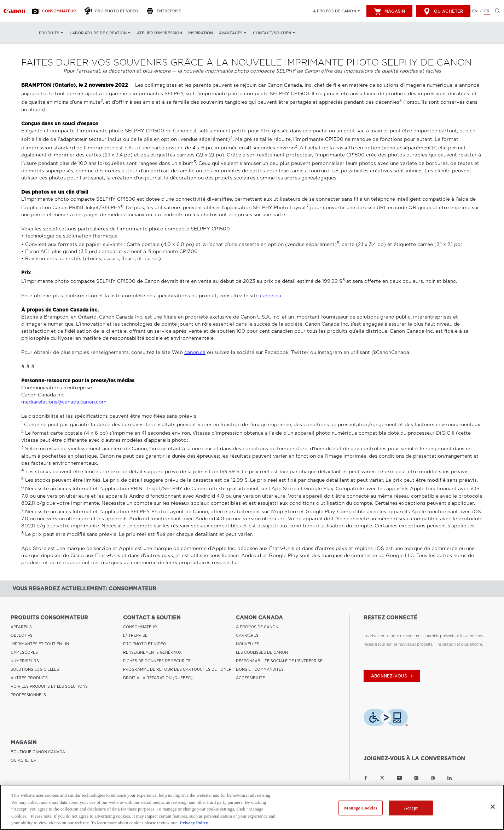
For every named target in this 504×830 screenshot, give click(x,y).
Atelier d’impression (160, 33)
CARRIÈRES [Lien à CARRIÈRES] (247, 635)
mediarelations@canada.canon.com (64, 402)
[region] (252, 807)
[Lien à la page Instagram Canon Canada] (416, 778)
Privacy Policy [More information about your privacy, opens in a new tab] (194, 823)
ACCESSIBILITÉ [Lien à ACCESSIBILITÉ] (250, 678)
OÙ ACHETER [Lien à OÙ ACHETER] (24, 760)
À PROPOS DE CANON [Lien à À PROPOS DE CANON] (257, 627)
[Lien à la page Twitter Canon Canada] (382, 778)
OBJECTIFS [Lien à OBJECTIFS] (22, 635)
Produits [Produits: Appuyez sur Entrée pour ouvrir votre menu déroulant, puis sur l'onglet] (49, 33)
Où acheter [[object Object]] (443, 11)
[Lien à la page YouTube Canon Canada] (399, 778)
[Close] (493, 807)
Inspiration (201, 33)
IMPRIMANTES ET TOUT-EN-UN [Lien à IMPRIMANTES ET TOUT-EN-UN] (40, 644)
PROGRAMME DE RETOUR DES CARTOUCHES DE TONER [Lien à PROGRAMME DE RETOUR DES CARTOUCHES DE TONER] (177, 669)
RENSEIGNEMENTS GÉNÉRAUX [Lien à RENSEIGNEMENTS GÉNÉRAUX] (152, 652)
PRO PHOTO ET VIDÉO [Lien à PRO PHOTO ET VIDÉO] (145, 644)
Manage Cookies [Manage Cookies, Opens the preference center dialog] (361, 808)
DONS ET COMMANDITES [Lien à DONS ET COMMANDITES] (260, 669)
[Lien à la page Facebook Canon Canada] (366, 778)
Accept (411, 808)
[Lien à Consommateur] (14, 11)
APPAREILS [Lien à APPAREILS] (21, 627)
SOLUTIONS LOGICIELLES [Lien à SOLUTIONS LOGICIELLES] (35, 669)
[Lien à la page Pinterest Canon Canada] (433, 778)
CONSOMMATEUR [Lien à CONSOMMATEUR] (140, 627)
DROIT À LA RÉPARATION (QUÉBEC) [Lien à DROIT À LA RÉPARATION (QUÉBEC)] (158, 678)
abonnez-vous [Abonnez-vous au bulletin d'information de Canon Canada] (393, 676)
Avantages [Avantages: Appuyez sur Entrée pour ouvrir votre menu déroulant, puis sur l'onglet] (231, 33)
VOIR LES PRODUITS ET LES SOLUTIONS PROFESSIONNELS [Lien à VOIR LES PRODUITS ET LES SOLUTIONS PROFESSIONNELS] (49, 691)
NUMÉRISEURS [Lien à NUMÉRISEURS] (25, 661)
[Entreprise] (166, 11)
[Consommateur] (56, 11)
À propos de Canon (335, 11)
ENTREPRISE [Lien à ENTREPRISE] (135, 635)
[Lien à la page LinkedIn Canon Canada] (450, 778)
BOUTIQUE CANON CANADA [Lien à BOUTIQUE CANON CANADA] (38, 752)
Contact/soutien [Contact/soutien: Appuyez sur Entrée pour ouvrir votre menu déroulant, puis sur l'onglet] (272, 33)
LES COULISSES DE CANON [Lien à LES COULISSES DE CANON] (262, 652)
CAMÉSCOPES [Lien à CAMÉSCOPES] (24, 652)
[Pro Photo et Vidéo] (113, 11)
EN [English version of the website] (475, 11)
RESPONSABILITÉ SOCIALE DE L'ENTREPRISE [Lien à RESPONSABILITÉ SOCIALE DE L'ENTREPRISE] (279, 661)
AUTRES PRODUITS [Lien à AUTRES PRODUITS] (29, 678)
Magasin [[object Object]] (389, 11)
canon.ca (271, 296)
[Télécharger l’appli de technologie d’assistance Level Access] (386, 719)
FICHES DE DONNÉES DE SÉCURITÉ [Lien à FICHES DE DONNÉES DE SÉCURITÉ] (157, 661)
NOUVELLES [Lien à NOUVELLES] (248, 644)
